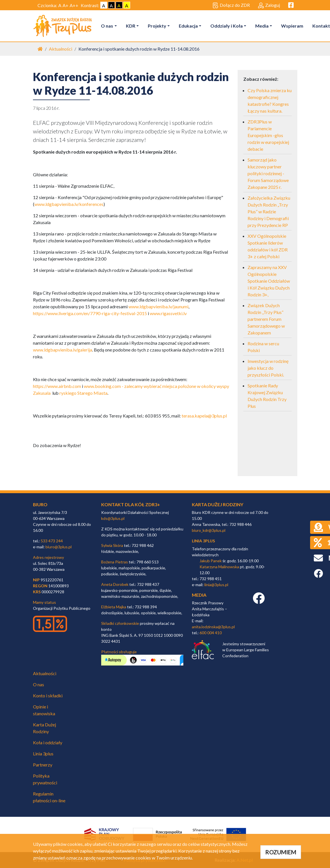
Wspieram (292, 26)
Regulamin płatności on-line (49, 797)
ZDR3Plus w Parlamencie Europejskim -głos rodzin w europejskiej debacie (268, 135)
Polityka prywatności (45, 779)
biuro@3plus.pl (59, 547)
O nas (107, 26)
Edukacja (188, 26)
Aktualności (61, 49)
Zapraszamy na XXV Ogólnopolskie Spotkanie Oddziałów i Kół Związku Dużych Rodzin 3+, (269, 281)
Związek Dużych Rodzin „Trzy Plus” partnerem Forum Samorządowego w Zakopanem (266, 319)
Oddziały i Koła (227, 26)
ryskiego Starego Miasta (83, 393)
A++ (74, 5)
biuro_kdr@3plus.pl (209, 530)
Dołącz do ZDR (231, 5)
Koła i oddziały (48, 742)
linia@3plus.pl (216, 585)
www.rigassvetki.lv (168, 313)
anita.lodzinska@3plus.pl (213, 627)
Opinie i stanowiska (44, 710)
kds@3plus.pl (113, 518)
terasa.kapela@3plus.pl (204, 416)
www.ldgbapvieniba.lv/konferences (69, 204)
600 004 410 (211, 633)
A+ (66, 5)
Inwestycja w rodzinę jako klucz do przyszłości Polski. (268, 368)
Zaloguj (269, 5)
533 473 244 (52, 541)
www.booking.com (102, 386)
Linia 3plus (43, 754)
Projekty (157, 26)
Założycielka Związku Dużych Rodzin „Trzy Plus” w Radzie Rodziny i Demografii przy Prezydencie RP (269, 211)
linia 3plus (203, 541)
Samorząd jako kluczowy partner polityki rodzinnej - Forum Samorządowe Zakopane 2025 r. (268, 173)
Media (262, 26)
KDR (131, 26)
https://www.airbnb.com (57, 386)
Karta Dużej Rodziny (44, 728)
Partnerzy (43, 765)
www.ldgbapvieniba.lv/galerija (63, 350)
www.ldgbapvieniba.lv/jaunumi (158, 306)
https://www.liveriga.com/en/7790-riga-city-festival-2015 (90, 313)
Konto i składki (48, 696)
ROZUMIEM (281, 852)
